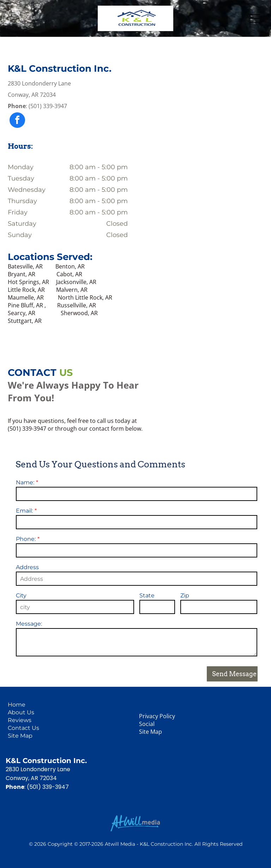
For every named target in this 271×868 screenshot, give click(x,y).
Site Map (20, 736)
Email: (24, 511)
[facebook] (17, 121)
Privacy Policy (157, 716)
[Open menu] (255, 18)
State (147, 595)
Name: (25, 482)
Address (27, 567)
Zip (185, 595)
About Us (21, 712)
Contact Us (23, 728)
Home (17, 705)
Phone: (26, 539)
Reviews (20, 720)
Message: (29, 624)
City (21, 595)
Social (147, 724)
